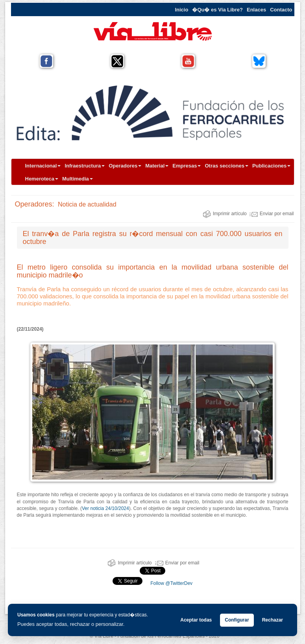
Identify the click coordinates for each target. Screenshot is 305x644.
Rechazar (273, 620)
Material (157, 166)
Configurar (237, 620)
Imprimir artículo (225, 214)
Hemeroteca (42, 179)
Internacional (43, 166)
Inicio (181, 10)
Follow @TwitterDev (171, 583)
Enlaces (256, 10)
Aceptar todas (196, 620)
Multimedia (78, 179)
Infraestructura (85, 166)
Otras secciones (226, 166)
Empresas (187, 166)
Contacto (281, 10)
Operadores (125, 166)
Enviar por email (272, 214)
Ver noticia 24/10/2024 (105, 508)
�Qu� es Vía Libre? (217, 10)
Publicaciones (271, 166)
